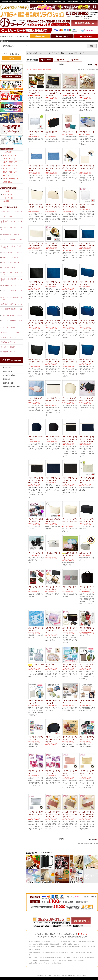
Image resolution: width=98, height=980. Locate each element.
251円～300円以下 (10, 169)
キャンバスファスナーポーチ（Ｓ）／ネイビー (53, 323)
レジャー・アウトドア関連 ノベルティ (12, 273)
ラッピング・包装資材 (8, 347)
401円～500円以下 (10, 175)
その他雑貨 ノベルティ (9, 352)
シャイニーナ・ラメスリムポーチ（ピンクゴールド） (70, 773)
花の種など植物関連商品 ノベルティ (12, 280)
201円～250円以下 (10, 165)
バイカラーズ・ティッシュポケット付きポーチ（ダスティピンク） (87, 814)
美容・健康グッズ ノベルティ (11, 286)
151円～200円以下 (10, 162)
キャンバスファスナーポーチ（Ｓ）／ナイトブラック (36, 323)
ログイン (11, 58)
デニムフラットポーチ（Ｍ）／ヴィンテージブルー (53, 168)
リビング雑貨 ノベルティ (9, 267)
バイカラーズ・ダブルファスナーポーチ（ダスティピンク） (53, 814)
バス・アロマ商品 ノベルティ (11, 263)
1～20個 (6, 191)
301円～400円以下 (10, 172)
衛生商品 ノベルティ (8, 342)
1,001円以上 (7, 182)
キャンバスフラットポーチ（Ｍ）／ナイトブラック (36, 284)
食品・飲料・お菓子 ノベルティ (12, 304)
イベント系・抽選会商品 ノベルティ (12, 321)
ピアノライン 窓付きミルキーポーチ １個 (53, 630)
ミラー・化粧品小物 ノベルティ (12, 316)
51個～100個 (8, 198)
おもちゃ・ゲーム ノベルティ (11, 332)
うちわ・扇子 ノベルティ (9, 327)
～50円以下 (7, 152)
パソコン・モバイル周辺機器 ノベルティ (12, 298)
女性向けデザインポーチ (76, 53)
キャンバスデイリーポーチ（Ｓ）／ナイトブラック (36, 362)
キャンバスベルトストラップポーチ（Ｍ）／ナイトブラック (36, 480)
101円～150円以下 (10, 159)
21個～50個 (7, 195)
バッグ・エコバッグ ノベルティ (12, 211)
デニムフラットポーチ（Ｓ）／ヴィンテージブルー (36, 168)
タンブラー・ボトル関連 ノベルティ (12, 229)
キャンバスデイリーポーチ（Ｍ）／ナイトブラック (70, 362)
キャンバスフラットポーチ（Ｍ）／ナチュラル (87, 168)
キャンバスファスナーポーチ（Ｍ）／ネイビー (87, 323)
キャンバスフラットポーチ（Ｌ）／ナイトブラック (70, 480)
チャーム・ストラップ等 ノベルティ (12, 292)
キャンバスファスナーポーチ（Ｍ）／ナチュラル (70, 207)
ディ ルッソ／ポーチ (36, 553)
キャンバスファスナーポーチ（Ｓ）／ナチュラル (53, 207)
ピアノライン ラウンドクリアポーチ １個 (70, 555)
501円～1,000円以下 (11, 179)
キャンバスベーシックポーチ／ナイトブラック (70, 284)
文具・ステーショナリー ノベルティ (12, 222)
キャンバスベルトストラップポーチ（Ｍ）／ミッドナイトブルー (87, 439)
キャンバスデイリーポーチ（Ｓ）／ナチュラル (36, 207)
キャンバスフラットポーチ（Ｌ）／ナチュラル (53, 400)
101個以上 (7, 201)
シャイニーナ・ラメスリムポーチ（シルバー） (36, 814)
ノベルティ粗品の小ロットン (36, 53)
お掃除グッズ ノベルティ (9, 258)
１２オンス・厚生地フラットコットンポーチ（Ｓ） (87, 480)
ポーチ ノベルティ (7, 216)
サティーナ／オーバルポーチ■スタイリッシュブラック (53, 739)
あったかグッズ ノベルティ (10, 337)
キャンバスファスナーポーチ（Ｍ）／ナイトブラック (70, 323)
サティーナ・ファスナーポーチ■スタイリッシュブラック (53, 93)
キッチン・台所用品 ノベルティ (12, 253)
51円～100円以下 (9, 156)
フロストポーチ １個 (87, 132)
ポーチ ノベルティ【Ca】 (57, 53)
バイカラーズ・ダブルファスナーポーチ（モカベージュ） (70, 814)
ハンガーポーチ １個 (70, 132)
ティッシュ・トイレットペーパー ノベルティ (12, 247)
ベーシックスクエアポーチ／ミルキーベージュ (70, 521)
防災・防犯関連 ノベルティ (10, 234)
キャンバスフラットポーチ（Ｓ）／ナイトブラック (70, 246)
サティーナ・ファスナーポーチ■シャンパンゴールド (87, 93)
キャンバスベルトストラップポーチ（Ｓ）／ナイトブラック (70, 439)
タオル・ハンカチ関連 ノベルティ (12, 240)
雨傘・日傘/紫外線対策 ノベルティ (12, 310)
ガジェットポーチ (85, 553)
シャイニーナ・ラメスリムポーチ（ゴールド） (87, 773)
